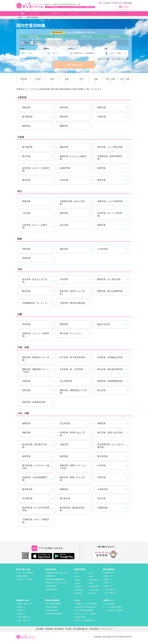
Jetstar (78, 585)
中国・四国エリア (111, 592)
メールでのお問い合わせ (113, 609)
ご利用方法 (64, 14)
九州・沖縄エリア (111, 595)
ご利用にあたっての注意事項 (86, 606)
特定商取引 (95, 631)
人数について (102, 59)
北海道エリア (109, 575)
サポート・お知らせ (103, 14)
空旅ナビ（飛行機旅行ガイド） (87, 622)
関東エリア (108, 581)
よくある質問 (105, 3)
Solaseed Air (94, 589)
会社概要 (40, 631)
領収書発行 (51, 578)
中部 (81, 81)
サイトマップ (107, 631)
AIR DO (78, 589)
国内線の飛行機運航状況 (55, 581)
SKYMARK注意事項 (54, 606)
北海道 (38, 81)
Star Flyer (79, 595)
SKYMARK (79, 592)
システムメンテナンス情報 (85, 616)
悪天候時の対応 (52, 592)
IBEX (91, 579)
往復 (26, 43)
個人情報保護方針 (81, 631)
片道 (36, 43)
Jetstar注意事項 (52, 612)
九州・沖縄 (125, 81)
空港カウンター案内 (25, 581)
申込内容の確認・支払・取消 (57, 575)
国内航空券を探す (45, 14)
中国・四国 (110, 81)
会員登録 (129, 3)
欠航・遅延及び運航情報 (84, 612)
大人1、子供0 (115, 53)
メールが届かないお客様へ (114, 612)
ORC (91, 585)
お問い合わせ (118, 3)
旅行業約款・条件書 (63, 631)
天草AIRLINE (94, 582)
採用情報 (49, 631)
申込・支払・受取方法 (26, 575)
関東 (67, 81)
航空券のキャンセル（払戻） (57, 585)
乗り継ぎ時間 (23, 578)
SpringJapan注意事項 (54, 616)
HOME (27, 14)
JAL (77, 575)
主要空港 (23, 81)
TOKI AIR (93, 595)
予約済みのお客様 (84, 14)
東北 (52, 81)
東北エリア (108, 578)
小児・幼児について (119, 59)
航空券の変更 (51, 588)
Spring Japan (94, 592)
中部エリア (108, 585)
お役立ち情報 (80, 619)
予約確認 (126, 7)
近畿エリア (108, 588)
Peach (78, 582)
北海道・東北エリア (25, 606)
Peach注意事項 (52, 609)
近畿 (96, 81)
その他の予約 (122, 14)
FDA (91, 575)
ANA (77, 579)
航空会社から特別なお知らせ (86, 609)
